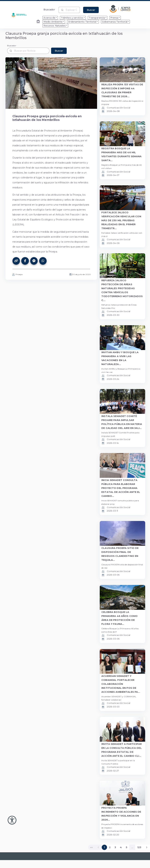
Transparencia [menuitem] (97, 18)
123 (139, 847)
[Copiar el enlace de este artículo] (16, 261)
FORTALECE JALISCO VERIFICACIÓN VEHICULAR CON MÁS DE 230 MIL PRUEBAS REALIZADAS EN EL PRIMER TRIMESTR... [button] (121, 220)
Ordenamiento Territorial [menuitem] (82, 22)
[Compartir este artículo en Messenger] (34, 261)
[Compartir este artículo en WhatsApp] (43, 261)
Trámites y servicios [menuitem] (72, 18)
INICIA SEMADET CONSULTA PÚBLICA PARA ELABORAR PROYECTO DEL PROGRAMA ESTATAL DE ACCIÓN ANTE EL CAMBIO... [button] (121, 488)
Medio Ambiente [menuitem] (53, 22)
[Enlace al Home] (38, 22)
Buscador (49, 10)
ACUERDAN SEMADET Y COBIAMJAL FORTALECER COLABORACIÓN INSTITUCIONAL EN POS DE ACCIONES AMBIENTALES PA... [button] (121, 684)
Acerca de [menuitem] (49, 18)
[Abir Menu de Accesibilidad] (12, 820)
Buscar (91, 10)
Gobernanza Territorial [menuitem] (115, 22)
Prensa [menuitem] (114, 18)
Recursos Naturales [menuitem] (55, 26)
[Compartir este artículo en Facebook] (25, 261)
